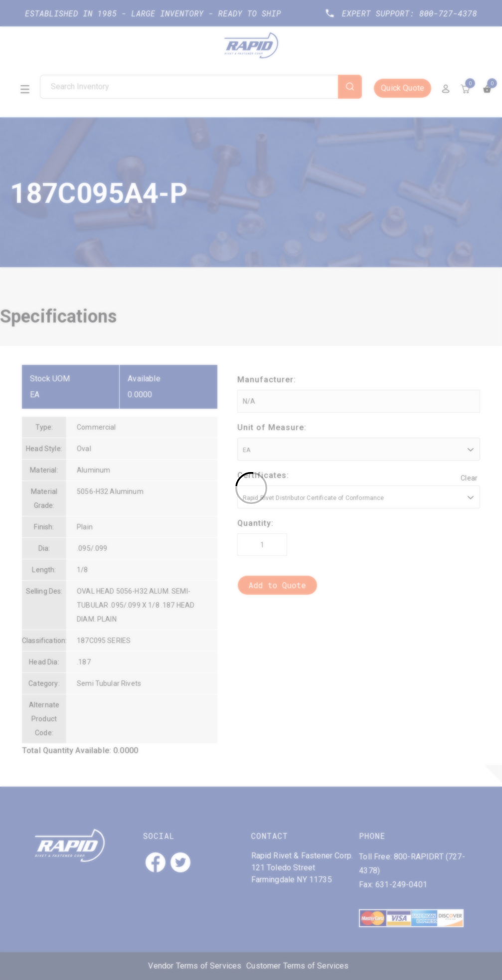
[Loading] (251, 490)
